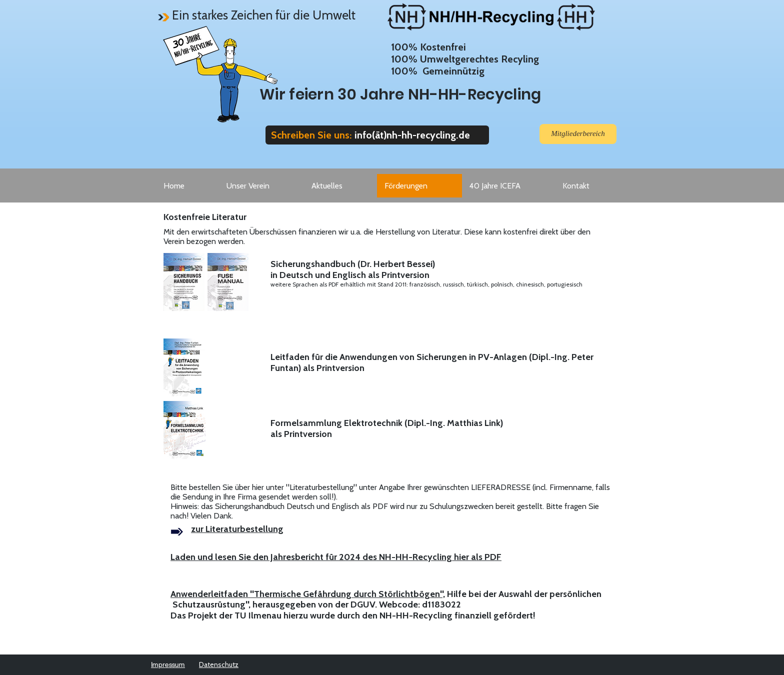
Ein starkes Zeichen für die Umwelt (264, 15)
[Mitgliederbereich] (578, 134)
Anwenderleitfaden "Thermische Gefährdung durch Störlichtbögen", (308, 594)
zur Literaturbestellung (237, 529)
